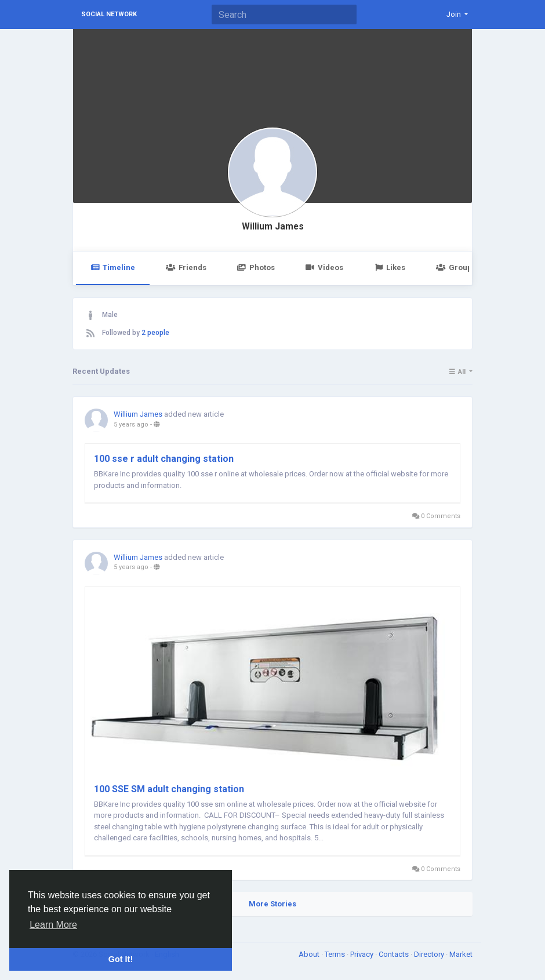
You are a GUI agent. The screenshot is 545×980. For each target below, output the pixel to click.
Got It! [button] (121, 959)
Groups (456, 267)
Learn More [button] (53, 925)
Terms (336, 954)
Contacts (395, 954)
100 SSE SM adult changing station (169, 789)
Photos (256, 267)
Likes (390, 267)
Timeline (113, 267)
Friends (186, 267)
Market (461, 954)
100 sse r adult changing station (164, 459)
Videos (324, 267)
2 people (155, 333)
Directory (430, 954)
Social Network (109, 14)
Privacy (363, 954)
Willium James (273, 227)
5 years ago (131, 425)
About (310, 954)
